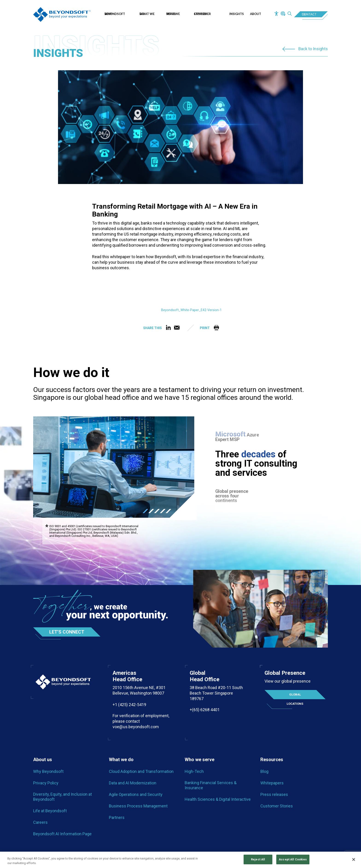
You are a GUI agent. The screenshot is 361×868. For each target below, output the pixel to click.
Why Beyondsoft (116, 14)
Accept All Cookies (293, 860)
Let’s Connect (67, 632)
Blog (264, 771)
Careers (40, 822)
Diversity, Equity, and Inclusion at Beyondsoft (63, 797)
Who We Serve (173, 14)
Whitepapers (272, 783)
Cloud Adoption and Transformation (141, 771)
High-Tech (194, 771)
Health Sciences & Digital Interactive (218, 799)
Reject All (258, 860)
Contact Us (309, 14)
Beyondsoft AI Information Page (62, 834)
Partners (117, 817)
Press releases (274, 794)
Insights (237, 14)
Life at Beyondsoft (50, 811)
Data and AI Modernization (133, 783)
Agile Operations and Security (136, 794)
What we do (147, 14)
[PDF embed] (127, 294)
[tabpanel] (114, 467)
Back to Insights (313, 49)
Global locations (295, 696)
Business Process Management (138, 806)
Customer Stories (202, 14)
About (256, 14)
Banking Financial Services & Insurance (211, 785)
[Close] (354, 859)
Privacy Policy (46, 783)
